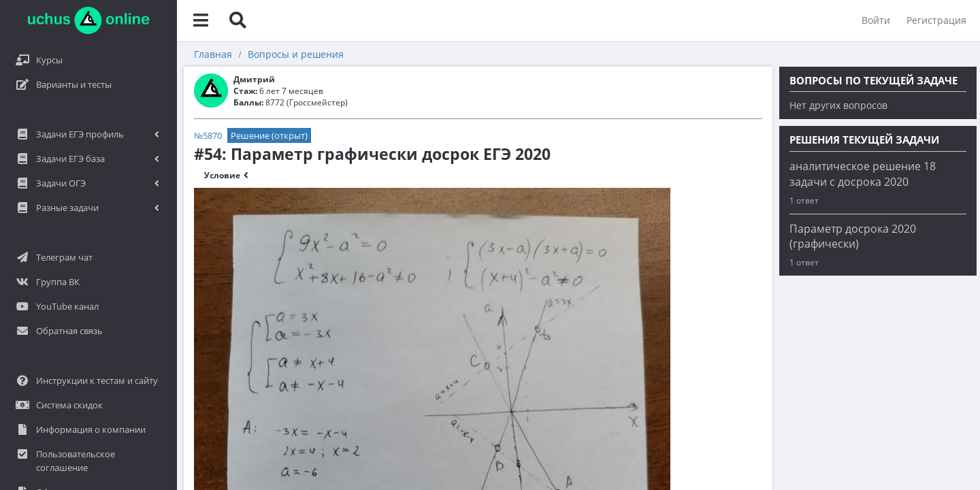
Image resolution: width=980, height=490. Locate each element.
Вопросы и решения (296, 54)
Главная (213, 54)
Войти (876, 20)
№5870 (208, 135)
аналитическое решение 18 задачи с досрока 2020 (863, 174)
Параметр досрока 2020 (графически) (853, 236)
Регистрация (936, 20)
